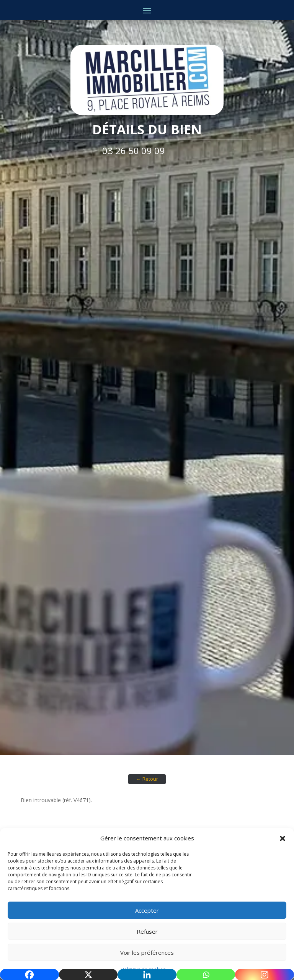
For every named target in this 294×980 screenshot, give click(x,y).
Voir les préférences (147, 952)
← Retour (147, 779)
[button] (283, 838)
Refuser (147, 931)
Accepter (147, 910)
